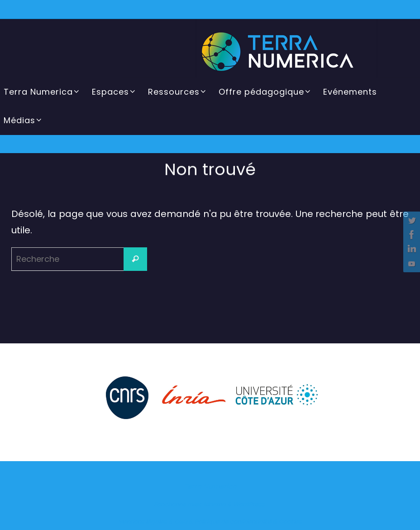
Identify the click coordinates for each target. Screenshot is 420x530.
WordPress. (250, 504)
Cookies (290, 522)
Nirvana (215, 504)
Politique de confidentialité (233, 522)
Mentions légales (143, 522)
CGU (181, 522)
